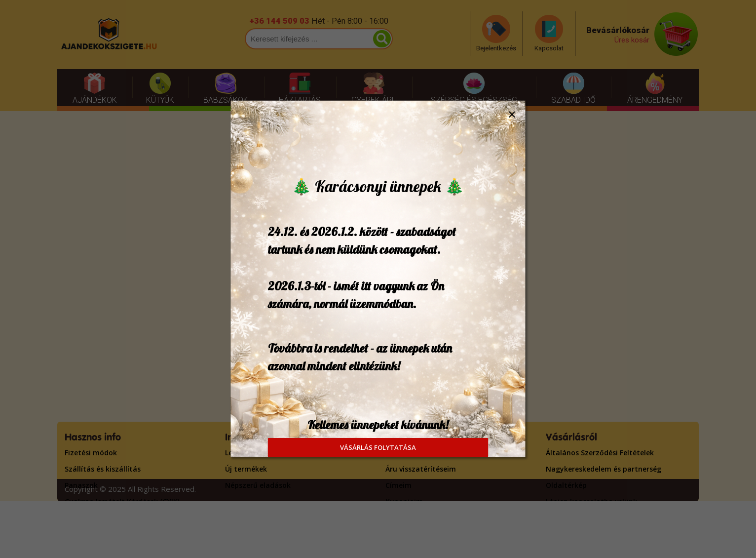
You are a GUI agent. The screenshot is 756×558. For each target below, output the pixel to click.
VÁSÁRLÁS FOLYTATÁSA (378, 447)
